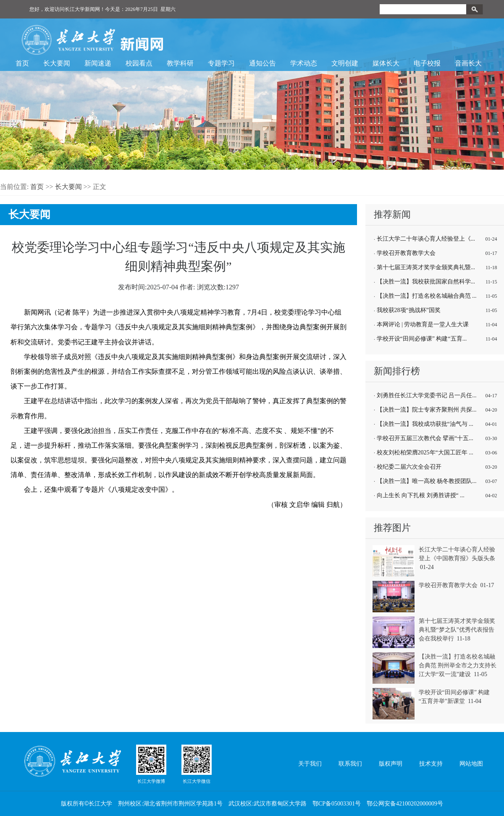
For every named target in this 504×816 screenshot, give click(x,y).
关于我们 (310, 764)
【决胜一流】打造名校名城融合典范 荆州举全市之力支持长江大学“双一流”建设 (458, 665)
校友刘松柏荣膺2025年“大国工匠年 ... (425, 453)
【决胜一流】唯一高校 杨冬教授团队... (427, 481)
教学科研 (180, 63)
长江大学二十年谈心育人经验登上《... (426, 239)
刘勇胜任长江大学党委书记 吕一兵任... (427, 395)
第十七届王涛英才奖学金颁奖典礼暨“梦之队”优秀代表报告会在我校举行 (457, 630)
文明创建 (345, 63)
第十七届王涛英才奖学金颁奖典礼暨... (426, 267)
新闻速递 (98, 63)
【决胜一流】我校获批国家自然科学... (426, 282)
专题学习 (221, 63)
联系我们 (350, 764)
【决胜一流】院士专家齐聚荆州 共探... (427, 410)
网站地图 (471, 764)
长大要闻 (57, 63)
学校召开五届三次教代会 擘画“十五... (425, 438)
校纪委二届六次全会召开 (409, 467)
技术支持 (431, 764)
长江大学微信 (197, 764)
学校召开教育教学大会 (406, 253)
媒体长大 (386, 63)
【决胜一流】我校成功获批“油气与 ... (425, 424)
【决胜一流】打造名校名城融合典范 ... (427, 296)
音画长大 (468, 63)
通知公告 (262, 63)
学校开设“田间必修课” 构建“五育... (422, 339)
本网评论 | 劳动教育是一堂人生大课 (423, 324)
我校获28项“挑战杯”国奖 (409, 310)
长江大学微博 (151, 764)
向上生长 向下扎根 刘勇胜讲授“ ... (421, 495)
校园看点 (139, 63)
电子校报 (427, 63)
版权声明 (391, 764)
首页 (22, 63)
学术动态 (304, 63)
